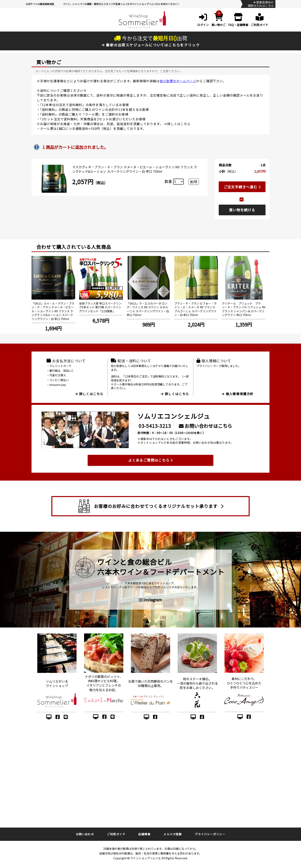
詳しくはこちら (179, 124)
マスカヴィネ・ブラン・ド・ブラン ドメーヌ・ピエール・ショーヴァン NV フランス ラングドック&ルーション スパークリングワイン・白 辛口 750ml (135, 169)
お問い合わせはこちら (206, 426)
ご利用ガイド (116, 834)
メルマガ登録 (173, 834)
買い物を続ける (242, 210)
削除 (194, 182)
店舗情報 (144, 834)
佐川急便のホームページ (178, 81)
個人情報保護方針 (238, 394)
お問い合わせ (85, 834)
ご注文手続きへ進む (242, 187)
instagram (150, 600)
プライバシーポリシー (210, 834)
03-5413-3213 (155, 426)
